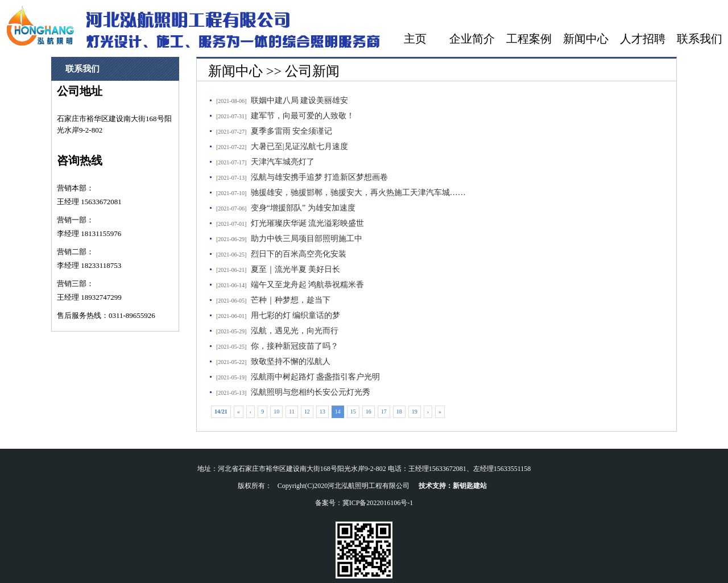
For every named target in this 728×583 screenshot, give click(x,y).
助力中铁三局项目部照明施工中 (307, 239)
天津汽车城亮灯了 (283, 162)
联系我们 (700, 39)
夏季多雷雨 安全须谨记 (292, 131)
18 (399, 412)
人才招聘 (643, 39)
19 (415, 412)
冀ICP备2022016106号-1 (378, 503)
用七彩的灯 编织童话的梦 (296, 315)
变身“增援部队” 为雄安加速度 (303, 208)
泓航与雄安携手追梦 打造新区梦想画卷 (320, 177)
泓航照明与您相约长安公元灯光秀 (311, 392)
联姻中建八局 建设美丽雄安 (300, 100)
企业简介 (472, 39)
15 (353, 412)
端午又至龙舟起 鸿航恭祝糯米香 (308, 285)
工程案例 (529, 39)
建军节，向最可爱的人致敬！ (303, 116)
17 (384, 412)
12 (307, 412)
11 (292, 412)
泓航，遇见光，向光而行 (295, 331)
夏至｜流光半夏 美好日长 (296, 269)
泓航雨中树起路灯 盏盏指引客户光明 (316, 377)
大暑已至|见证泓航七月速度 (299, 146)
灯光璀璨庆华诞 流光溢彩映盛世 (308, 223)
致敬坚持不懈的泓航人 (291, 361)
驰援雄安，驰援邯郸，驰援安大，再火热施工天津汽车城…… (358, 193)
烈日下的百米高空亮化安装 (299, 254)
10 (276, 412)
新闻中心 (586, 39)
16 (369, 412)
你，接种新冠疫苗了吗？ (295, 346)
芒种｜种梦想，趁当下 (291, 300)
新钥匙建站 (470, 486)
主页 (415, 39)
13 (322, 412)
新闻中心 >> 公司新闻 (274, 71)
